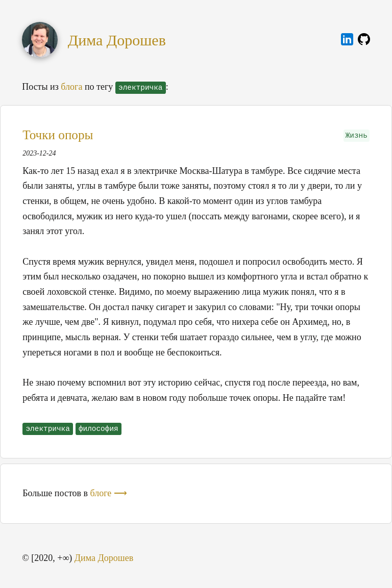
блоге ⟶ (109, 493)
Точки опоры (58, 135)
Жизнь (357, 136)
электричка (47, 429)
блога (71, 87)
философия (99, 429)
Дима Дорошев (117, 40)
